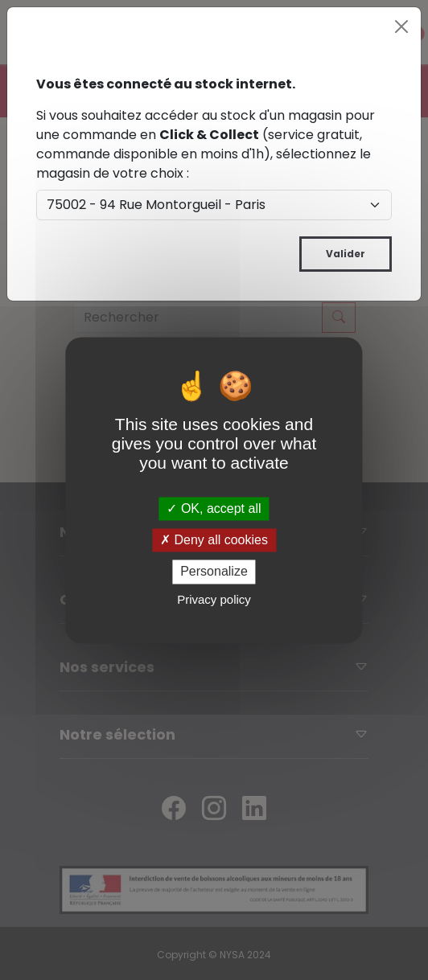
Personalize (214, 572)
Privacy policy (214, 599)
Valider (346, 254)
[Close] (401, 27)
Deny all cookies (214, 541)
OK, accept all (214, 508)
